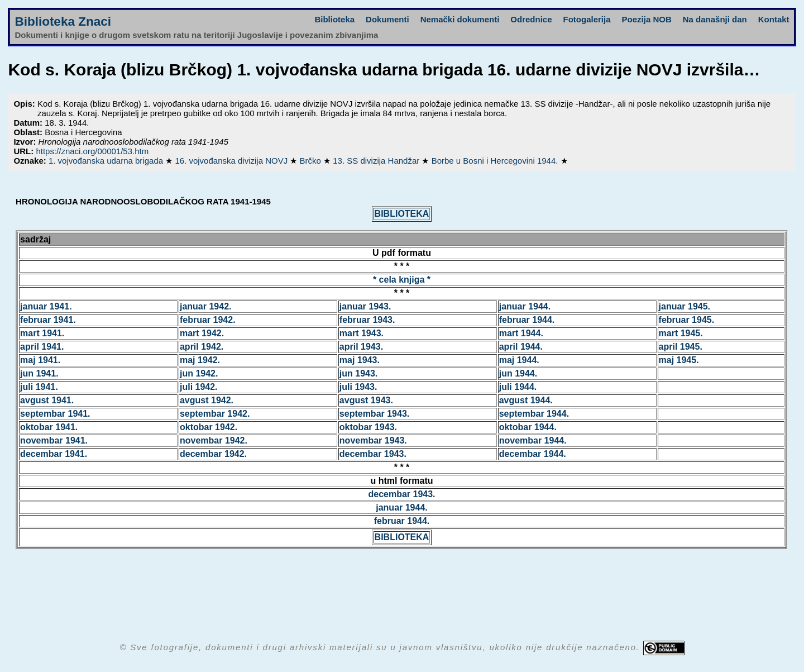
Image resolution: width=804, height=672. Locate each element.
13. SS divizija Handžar (377, 161)
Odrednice (531, 19)
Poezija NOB (647, 19)
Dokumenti (387, 19)
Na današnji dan (715, 19)
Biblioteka (334, 19)
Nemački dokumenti (460, 19)
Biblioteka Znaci (63, 22)
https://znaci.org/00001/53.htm (92, 151)
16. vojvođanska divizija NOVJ (232, 161)
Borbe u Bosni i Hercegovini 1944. (496, 161)
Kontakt (774, 19)
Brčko (312, 161)
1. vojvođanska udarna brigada (107, 161)
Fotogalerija (587, 19)
